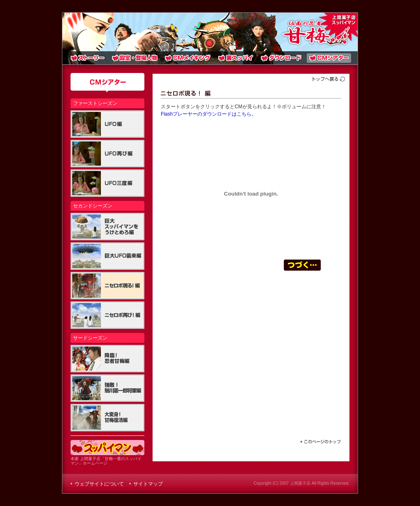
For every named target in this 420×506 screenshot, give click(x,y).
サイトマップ (148, 484)
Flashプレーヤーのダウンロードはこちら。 (209, 114)
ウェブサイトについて (99, 484)
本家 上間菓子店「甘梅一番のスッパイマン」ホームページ (107, 458)
